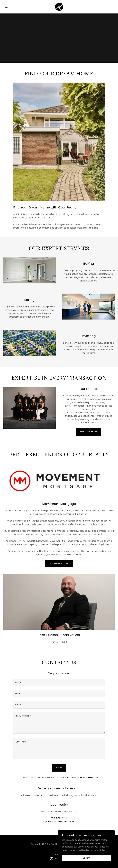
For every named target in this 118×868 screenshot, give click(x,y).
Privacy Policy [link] (69, 777)
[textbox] (59, 682)
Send (59, 768)
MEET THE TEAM (88, 432)
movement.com (59, 564)
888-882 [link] (55, 818)
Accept (87, 858)
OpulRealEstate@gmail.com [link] (59, 822)
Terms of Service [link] (86, 777)
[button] (12, 7)
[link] (59, 7)
